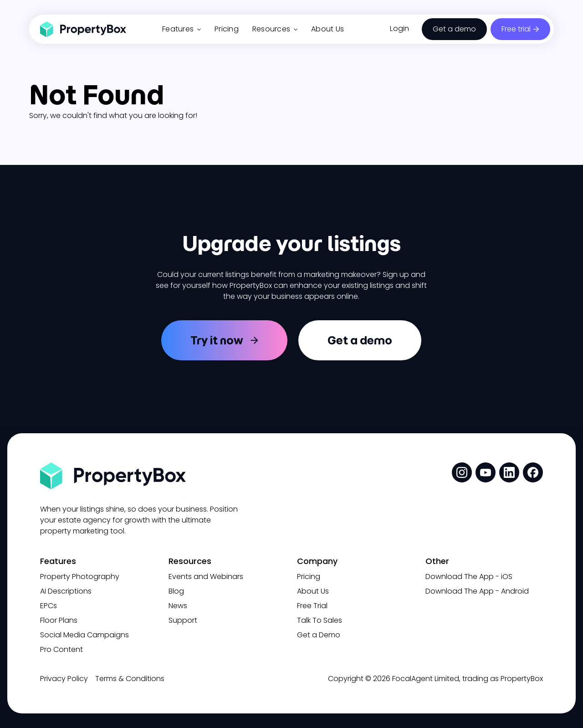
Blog (176, 591)
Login (399, 28)
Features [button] (182, 29)
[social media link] (462, 472)
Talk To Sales (320, 620)
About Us (327, 29)
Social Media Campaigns (84, 635)
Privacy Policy (64, 679)
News (178, 606)
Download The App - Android (477, 591)
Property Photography (80, 577)
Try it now (217, 340)
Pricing (227, 29)
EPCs (49, 606)
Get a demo (454, 29)
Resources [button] (275, 29)
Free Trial (312, 606)
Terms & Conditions (130, 679)
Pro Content (61, 649)
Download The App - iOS (469, 577)
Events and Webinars (206, 577)
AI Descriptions (66, 591)
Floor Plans (59, 620)
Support (183, 620)
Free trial (516, 29)
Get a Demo (319, 635)
